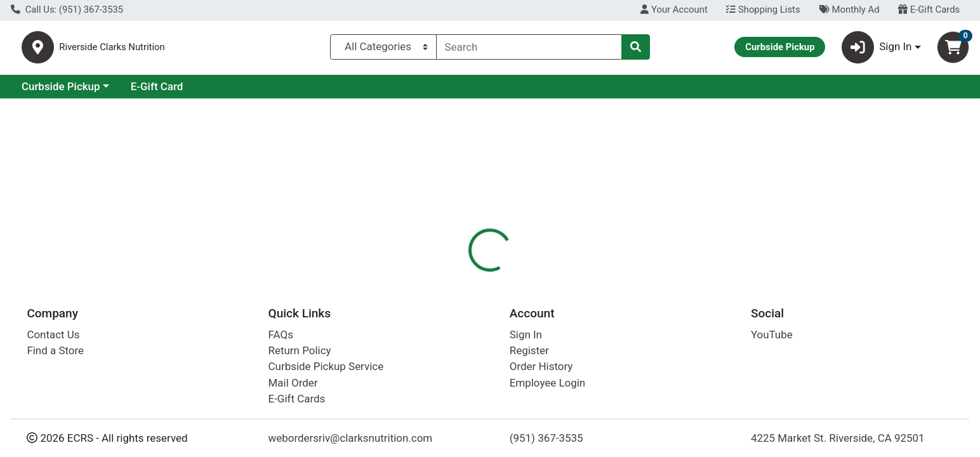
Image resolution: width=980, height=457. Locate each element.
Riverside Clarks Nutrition (180, 50)
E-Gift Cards (929, 10)
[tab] (444, 275)
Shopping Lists (763, 10)
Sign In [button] (877, 50)
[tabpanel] (694, 360)
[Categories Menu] (383, 50)
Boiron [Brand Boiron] (558, 341)
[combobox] (529, 50)
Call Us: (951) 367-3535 (67, 10)
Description (566, 276)
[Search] (529, 50)
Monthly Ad (849, 10)
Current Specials (61, 91)
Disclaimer (635, 276)
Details (444, 276)
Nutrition (500, 276)
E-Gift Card (267, 91)
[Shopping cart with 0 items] (953, 50)
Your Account (674, 10)
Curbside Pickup (171, 91)
